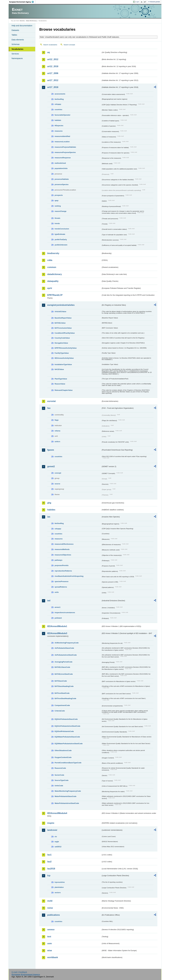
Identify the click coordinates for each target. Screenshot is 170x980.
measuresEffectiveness (64, 544)
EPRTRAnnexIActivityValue (66, 348)
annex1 (58, 607)
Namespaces (17, 58)
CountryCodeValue (62, 338)
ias (49, 517)
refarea (57, 431)
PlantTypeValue (61, 379)
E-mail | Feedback (19, 972)
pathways (58, 560)
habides (51, 510)
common (52, 267)
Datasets (15, 30)
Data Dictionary (31, 21)
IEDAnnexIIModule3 (57, 633)
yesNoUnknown (61, 245)
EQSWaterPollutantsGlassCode (67, 737)
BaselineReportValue (63, 318)
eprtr (50, 288)
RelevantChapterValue (64, 390)
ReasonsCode (60, 768)
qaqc (57, 200)
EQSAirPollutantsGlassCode (66, 719)
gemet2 (51, 466)
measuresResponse (63, 158)
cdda (50, 260)
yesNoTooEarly (61, 239)
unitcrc (57, 442)
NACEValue (59, 369)
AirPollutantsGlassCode (64, 648)
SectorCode (59, 775)
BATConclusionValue (63, 328)
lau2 (49, 862)
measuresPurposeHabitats (65, 147)
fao (49, 408)
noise (50, 908)
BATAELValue (60, 323)
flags (57, 420)
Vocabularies (17, 49)
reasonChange (60, 211)
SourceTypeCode (61, 780)
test (49, 937)
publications (54, 915)
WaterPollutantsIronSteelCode (67, 803)
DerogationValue (61, 343)
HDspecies (59, 126)
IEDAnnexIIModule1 (57, 626)
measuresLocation (62, 142)
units (57, 592)
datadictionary (55, 274)
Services (15, 54)
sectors (58, 893)
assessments (60, 94)
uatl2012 (58, 847)
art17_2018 (53, 87)
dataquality (53, 281)
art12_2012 (53, 59)
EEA (22, 2)
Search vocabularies (50, 45)
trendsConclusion (62, 229)
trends (57, 223)
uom (50, 943)
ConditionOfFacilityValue (65, 333)
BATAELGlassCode (62, 667)
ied (49, 601)
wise (50, 950)
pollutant (58, 618)
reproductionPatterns (63, 571)
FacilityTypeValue (62, 353)
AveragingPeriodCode (63, 662)
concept (58, 473)
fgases (51, 450)
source (57, 484)
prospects (59, 195)
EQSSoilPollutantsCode (64, 731)
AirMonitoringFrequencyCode (67, 643)
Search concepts (69, 45)
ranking (58, 206)
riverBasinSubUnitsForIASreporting (69, 576)
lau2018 (51, 869)
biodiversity (53, 253)
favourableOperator (62, 115)
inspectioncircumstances (65, 612)
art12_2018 (53, 66)
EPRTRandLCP (55, 295)
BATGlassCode (61, 681)
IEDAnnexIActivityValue (64, 358)
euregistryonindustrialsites (61, 305)
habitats (58, 120)
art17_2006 (53, 73)
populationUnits (61, 168)
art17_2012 (53, 80)
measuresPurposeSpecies (65, 152)
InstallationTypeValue (63, 364)
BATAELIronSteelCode (64, 674)
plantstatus (59, 887)
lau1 (49, 855)
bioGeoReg (59, 99)
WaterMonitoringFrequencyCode (68, 791)
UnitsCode (59, 786)
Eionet (22, 21)
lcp (49, 876)
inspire (51, 823)
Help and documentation (22, 26)
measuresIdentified (62, 136)
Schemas (16, 44)
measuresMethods (62, 549)
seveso (51, 930)
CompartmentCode (62, 705)
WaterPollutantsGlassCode (65, 796)
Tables (14, 35)
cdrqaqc (58, 104)
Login (137, 2)
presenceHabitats (62, 179)
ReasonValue (60, 384)
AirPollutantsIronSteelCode (66, 655)
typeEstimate (60, 234)
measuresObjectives (63, 555)
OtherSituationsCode (63, 750)
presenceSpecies (62, 184)
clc (56, 837)
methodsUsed (60, 163)
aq (49, 52)
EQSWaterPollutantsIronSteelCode (69, 744)
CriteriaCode (60, 711)
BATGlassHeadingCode (64, 686)
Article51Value (60, 312)
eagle (57, 842)
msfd (50, 901)
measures (59, 131)
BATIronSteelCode (62, 693)
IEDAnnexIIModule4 (57, 813)
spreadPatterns (61, 587)
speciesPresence (61, 581)
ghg (49, 503)
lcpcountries (60, 882)
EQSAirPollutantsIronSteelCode (67, 726)
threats (57, 218)
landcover (52, 830)
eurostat (51, 401)
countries (58, 110)
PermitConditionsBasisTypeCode (68, 763)
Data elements (18, 40)
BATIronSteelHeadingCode (65, 698)
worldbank (53, 957)
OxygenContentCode (63, 757)
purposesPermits (62, 565)
